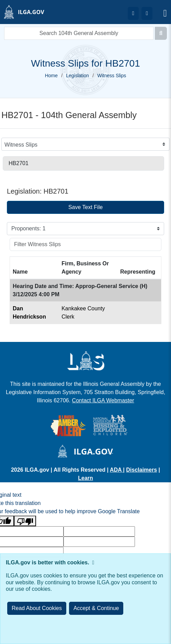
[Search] (161, 33)
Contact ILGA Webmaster (103, 400)
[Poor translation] (25, 521)
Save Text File (85, 207)
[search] (79, 33)
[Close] (96, 608)
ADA (117, 470)
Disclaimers (141, 470)
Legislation (77, 76)
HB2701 (19, 163)
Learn (85, 478)
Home (51, 76)
